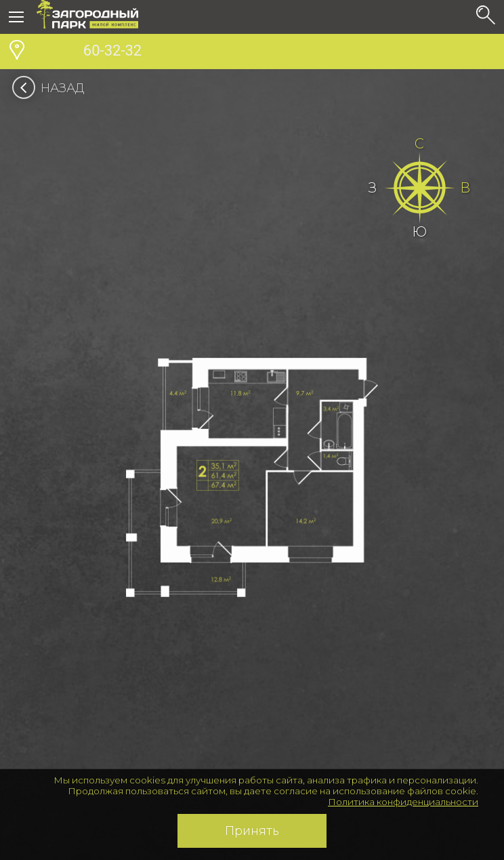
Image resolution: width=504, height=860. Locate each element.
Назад (52, 88)
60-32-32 (89, 52)
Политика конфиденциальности (403, 802)
